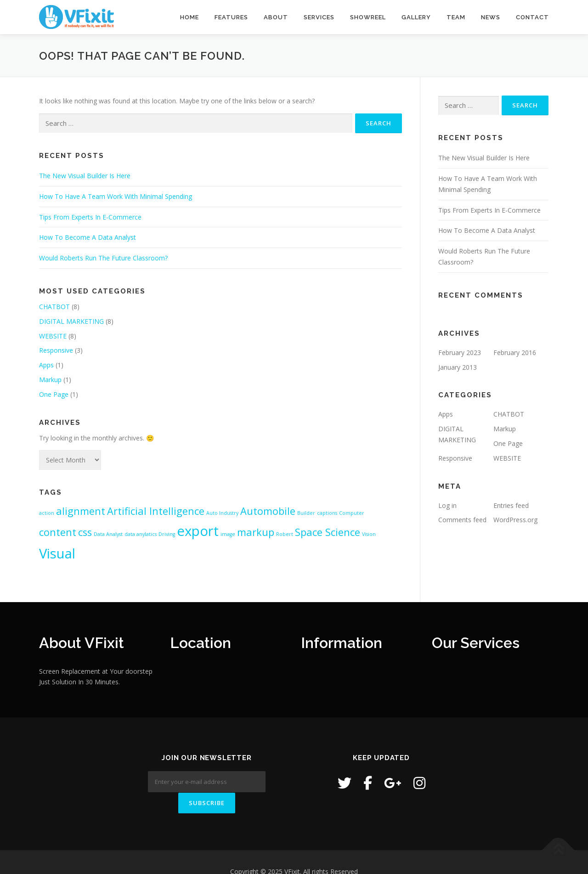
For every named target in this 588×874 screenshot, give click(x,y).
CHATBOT (54, 307)
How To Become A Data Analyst (88, 237)
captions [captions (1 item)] (327, 513)
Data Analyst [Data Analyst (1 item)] (108, 534)
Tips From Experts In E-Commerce (90, 217)
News (491, 17)
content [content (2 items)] (58, 532)
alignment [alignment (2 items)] (81, 511)
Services (319, 17)
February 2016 (515, 352)
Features (231, 17)
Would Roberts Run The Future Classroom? (103, 258)
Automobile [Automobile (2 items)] (268, 511)
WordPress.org (515, 520)
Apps (46, 365)
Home (189, 17)
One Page (54, 394)
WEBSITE (53, 336)
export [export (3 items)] (198, 531)
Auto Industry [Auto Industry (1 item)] (222, 513)
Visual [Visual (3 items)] (57, 553)
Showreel (368, 17)
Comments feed (462, 520)
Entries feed (511, 505)
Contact (532, 17)
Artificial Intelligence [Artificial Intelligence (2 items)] (156, 511)
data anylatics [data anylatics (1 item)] (141, 534)
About (276, 17)
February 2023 (460, 352)
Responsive (56, 350)
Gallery (416, 17)
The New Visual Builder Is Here (85, 176)
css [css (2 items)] (85, 532)
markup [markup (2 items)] (256, 532)
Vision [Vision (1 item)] (369, 534)
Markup (50, 380)
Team (456, 17)
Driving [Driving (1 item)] (167, 534)
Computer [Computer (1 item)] (352, 513)
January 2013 (458, 367)
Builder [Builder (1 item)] (306, 513)
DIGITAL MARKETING (71, 321)
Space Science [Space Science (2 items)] (328, 532)
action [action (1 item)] (47, 513)
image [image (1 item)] (228, 534)
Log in (447, 505)
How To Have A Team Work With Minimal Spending (116, 196)
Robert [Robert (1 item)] (285, 534)
